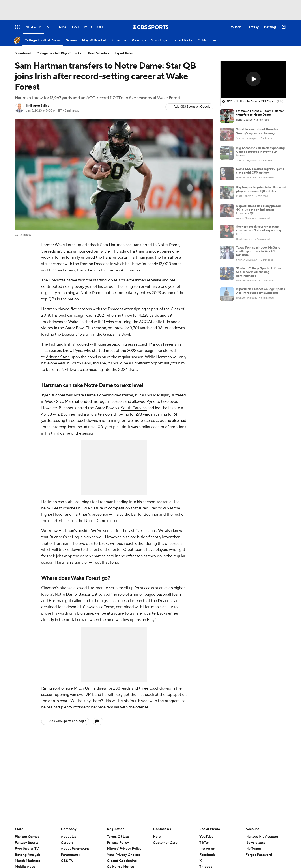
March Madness (27, 861)
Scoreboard (23, 53)
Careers (67, 843)
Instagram (207, 849)
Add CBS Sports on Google (192, 107)
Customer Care (165, 843)
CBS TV (67, 861)
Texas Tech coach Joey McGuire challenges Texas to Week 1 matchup (258, 251)
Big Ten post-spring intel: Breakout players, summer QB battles (261, 189)
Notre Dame (168, 245)
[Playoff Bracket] (94, 40)
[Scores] (71, 40)
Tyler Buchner (53, 395)
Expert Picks (124, 53)
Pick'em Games (27, 837)
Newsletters (255, 843)
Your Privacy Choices (124, 855)
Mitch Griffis (85, 688)
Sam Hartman (112, 245)
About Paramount (75, 849)
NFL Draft (70, 370)
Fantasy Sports (27, 843)
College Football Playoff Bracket (60, 53)
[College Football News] (43, 40)
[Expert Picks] (182, 40)
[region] (253, 79)
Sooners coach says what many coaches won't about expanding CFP (259, 230)
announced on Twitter (92, 251)
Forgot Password (259, 855)
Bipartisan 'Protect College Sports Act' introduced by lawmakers (261, 291)
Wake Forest (66, 245)
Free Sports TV (27, 849)
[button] (215, 40)
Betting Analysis (28, 855)
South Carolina (134, 408)
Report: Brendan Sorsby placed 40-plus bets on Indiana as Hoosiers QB (259, 210)
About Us (68, 837)
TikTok (204, 843)
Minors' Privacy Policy (124, 849)
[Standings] (159, 40)
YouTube (206, 837)
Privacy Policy (118, 843)
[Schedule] (119, 40)
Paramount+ (71, 855)
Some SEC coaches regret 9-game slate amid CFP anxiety (260, 171)
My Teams (253, 849)
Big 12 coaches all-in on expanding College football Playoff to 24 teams (260, 152)
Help (157, 837)
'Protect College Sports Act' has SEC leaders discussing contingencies (259, 272)
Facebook (207, 855)
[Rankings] (139, 40)
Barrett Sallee (40, 106)
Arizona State (58, 357)
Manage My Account (262, 837)
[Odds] (202, 40)
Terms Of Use (118, 837)
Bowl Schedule (99, 53)
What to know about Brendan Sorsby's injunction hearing (257, 131)
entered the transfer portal (104, 257)
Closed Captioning (122, 861)
